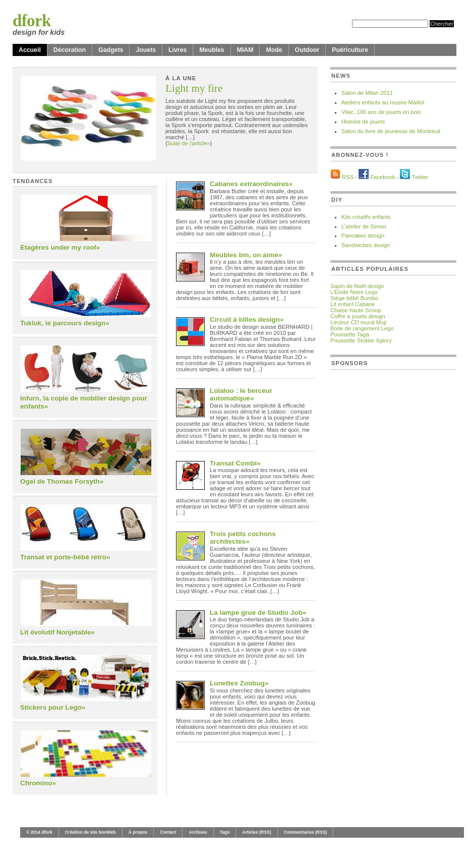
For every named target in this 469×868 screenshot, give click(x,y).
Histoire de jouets (363, 122)
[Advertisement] (365, 529)
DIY (337, 200)
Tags (225, 832)
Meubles (212, 50)
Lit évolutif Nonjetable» (57, 632)
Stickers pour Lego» (53, 707)
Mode (274, 50)
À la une (181, 78)
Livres (178, 50)
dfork (32, 21)
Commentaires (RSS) (306, 832)
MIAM (245, 50)
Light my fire (194, 89)
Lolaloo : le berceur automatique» (241, 394)
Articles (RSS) (256, 832)
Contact (168, 832)
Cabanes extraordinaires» (251, 184)
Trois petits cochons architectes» (243, 538)
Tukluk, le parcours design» (65, 323)
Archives (198, 832)
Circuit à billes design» (247, 320)
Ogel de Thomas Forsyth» (62, 481)
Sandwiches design (366, 245)
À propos (138, 832)
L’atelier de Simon (364, 226)
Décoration (70, 50)
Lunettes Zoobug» (239, 683)
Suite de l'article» (189, 143)
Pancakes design (363, 236)
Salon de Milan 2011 (367, 93)
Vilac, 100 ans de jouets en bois (381, 112)
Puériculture (350, 50)
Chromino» (38, 783)
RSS (348, 177)
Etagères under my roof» (60, 247)
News (341, 76)
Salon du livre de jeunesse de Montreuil (391, 131)
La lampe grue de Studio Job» (258, 613)
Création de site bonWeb (91, 832)
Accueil (30, 50)
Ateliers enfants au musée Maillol (383, 102)
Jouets (146, 50)
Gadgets (111, 50)
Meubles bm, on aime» (246, 255)
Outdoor (307, 50)
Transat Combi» (235, 463)
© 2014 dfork (39, 832)
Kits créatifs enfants (366, 217)
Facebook (383, 177)
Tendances (33, 181)
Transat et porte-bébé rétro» (65, 557)
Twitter (420, 177)
